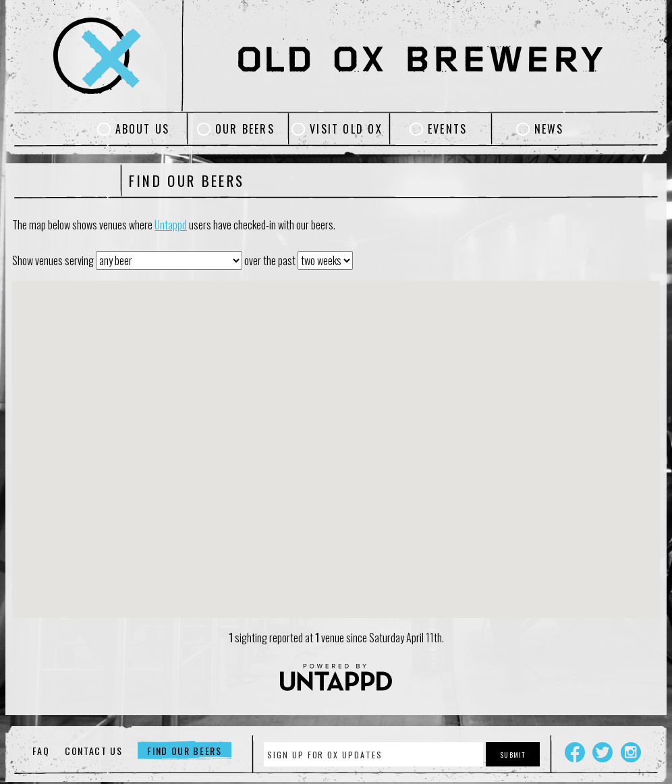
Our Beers (245, 129)
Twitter (603, 752)
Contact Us (94, 751)
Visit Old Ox (346, 129)
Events (447, 129)
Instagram (631, 752)
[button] (336, 441)
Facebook (575, 752)
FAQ (41, 751)
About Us (143, 129)
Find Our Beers (185, 751)
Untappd (171, 225)
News (549, 129)
